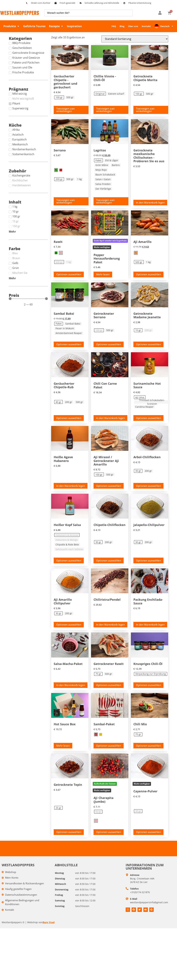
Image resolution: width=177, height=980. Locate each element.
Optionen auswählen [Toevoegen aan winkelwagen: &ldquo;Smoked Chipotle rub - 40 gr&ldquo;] (69, 418)
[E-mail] (127, 906)
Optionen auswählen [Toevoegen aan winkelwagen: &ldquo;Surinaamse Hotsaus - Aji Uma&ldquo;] (148, 418)
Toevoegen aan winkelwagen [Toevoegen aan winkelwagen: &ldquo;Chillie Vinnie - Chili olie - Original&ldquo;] (105, 110)
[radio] (59, 97)
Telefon (134, 896)
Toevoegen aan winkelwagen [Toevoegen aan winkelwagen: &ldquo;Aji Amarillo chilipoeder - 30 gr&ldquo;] (65, 626)
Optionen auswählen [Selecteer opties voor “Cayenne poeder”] (148, 840)
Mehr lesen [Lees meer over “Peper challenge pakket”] (103, 274)
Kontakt (146, 26)
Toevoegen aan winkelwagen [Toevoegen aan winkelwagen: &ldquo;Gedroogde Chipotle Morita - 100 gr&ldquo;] (145, 110)
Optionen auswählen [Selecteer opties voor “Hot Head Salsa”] (69, 560)
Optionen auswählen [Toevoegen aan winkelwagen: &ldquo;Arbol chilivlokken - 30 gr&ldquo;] (148, 486)
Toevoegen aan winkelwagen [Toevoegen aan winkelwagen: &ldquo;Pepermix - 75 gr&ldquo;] (145, 752)
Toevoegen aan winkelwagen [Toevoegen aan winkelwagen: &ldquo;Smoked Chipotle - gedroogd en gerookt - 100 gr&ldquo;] (65, 110)
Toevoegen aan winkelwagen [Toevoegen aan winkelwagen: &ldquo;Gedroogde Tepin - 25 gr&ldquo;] (65, 838)
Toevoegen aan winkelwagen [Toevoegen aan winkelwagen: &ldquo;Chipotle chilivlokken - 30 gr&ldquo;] (105, 559)
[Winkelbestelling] (135, 39)
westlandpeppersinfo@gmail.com (149, 910)
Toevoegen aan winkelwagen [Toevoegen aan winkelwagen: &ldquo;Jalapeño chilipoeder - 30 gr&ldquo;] (145, 559)
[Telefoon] (127, 896)
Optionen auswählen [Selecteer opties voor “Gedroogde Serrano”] (109, 344)
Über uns (133, 26)
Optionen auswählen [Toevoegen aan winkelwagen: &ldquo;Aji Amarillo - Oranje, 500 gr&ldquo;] (148, 274)
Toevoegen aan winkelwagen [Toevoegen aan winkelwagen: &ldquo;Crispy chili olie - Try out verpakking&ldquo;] (145, 689)
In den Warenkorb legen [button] (150, 202)
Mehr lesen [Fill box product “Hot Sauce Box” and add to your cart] (63, 753)
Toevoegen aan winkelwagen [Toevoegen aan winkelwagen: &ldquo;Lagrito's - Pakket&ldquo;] (105, 201)
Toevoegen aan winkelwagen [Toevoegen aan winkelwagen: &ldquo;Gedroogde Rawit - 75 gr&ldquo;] (105, 689)
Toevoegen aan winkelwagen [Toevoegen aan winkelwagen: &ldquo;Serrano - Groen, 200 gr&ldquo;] (65, 201)
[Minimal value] (28, 299)
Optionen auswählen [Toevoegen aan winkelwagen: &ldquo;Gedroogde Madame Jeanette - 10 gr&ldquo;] (148, 344)
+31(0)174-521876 (140, 900)
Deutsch (167, 26)
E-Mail (134, 906)
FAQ (114, 26)
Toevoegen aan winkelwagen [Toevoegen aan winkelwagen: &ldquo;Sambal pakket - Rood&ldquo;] (105, 752)
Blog (122, 26)
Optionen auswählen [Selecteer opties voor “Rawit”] (69, 274)
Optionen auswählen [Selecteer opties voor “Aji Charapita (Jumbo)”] (109, 840)
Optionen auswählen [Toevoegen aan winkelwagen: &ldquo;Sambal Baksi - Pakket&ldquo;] (69, 344)
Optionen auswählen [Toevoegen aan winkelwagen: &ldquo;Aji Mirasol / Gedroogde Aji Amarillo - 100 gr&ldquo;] (109, 486)
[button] (12, 26)
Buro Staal (49, 930)
